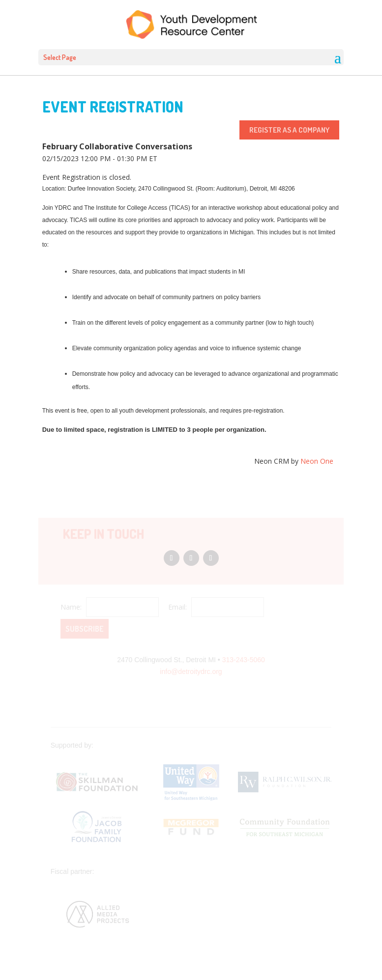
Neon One (317, 461)
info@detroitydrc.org (191, 672)
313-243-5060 (244, 660)
